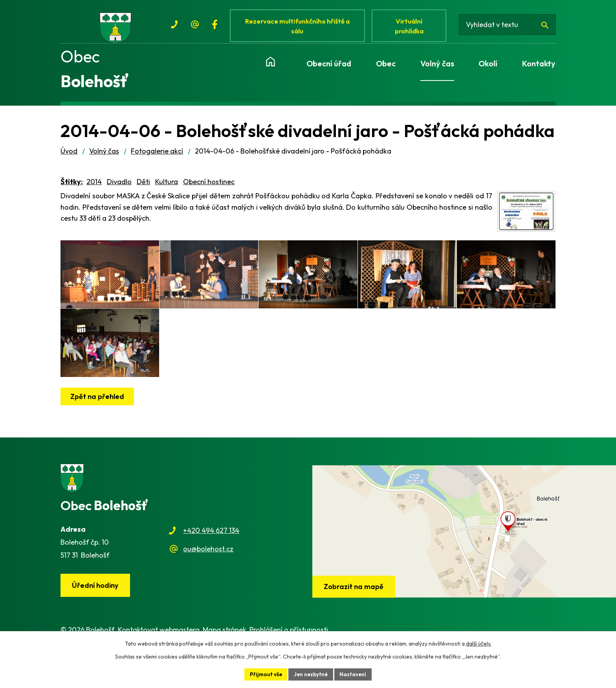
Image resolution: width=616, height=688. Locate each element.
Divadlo (119, 186)
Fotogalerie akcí (157, 155)
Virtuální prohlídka (412, 27)
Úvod (69, 155)
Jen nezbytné (311, 674)
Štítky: (72, 186)
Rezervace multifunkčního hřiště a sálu (299, 27)
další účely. (479, 643)
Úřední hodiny (96, 610)
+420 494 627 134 (211, 555)
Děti (143, 186)
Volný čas (104, 155)
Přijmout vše (265, 674)
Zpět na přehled (98, 420)
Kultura (167, 186)
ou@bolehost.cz (208, 573)
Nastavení (355, 674)
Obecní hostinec (209, 186)
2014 (94, 186)
